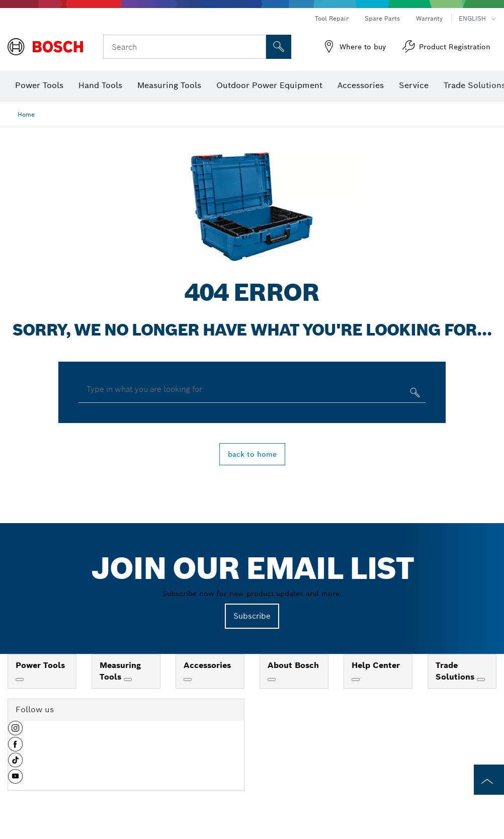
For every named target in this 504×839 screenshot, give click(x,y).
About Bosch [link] (293, 665)
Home (26, 114)
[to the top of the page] (489, 780)
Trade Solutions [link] (456, 671)
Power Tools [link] (40, 665)
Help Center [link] (376, 665)
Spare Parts (382, 18)
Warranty (429, 18)
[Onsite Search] (279, 47)
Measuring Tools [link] (120, 671)
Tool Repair (332, 18)
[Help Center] (356, 680)
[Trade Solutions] (481, 680)
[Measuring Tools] (128, 680)
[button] (15, 732)
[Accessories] (188, 680)
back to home (252, 454)
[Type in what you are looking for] (414, 395)
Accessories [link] (207, 665)
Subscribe (252, 616)
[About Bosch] (272, 680)
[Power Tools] (20, 680)
